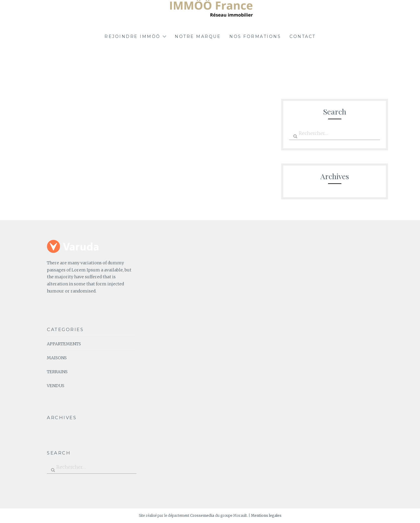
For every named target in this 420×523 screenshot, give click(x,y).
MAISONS (57, 358)
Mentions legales (266, 515)
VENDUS (56, 386)
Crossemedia (202, 515)
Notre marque (198, 36)
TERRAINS (57, 372)
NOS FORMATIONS (255, 36)
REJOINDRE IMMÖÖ (132, 36)
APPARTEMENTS (64, 344)
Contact (303, 36)
